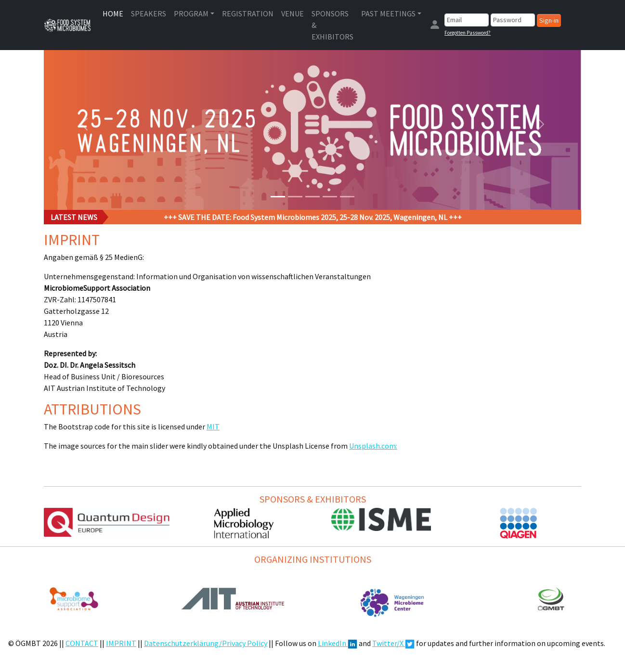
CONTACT (82, 643)
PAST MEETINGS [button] (388, 13)
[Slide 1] (278, 197)
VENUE (293, 13)
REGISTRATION (248, 13)
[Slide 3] (312, 197)
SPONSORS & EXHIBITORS (332, 25)
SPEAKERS (149, 13)
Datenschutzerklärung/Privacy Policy (206, 643)
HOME (113, 13)
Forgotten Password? (468, 33)
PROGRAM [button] (191, 13)
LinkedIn (338, 643)
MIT (213, 426)
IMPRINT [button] (121, 643)
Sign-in (549, 20)
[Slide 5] (347, 197)
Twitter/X (393, 643)
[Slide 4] (330, 197)
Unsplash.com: (373, 446)
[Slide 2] (295, 197)
